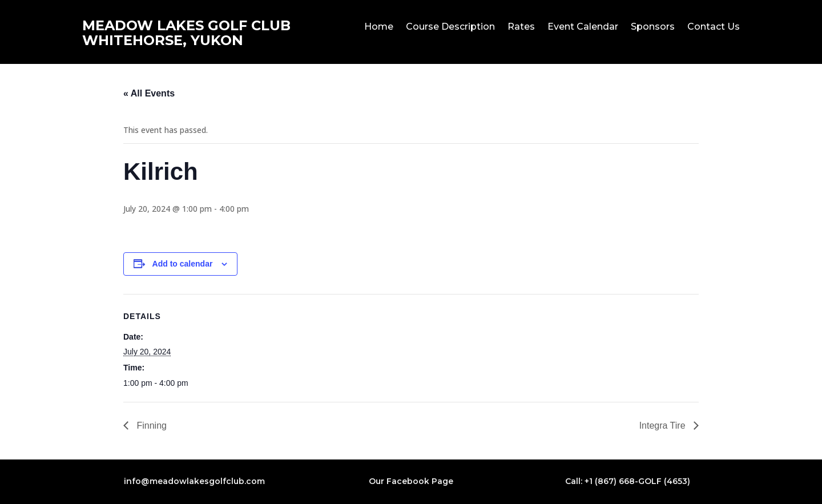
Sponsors (653, 27)
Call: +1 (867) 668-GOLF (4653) (628, 481)
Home (379, 27)
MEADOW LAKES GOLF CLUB (186, 25)
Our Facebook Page (411, 481)
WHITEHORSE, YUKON (163, 40)
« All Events (149, 93)
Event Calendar (583, 27)
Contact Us (714, 27)
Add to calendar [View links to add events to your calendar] (183, 264)
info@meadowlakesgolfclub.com (194, 481)
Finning (150, 426)
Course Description (450, 27)
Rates (521, 27)
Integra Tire (664, 426)
